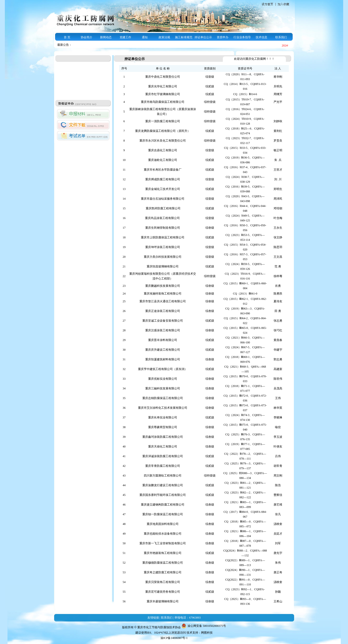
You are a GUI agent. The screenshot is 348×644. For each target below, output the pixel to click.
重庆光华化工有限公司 (163, 86)
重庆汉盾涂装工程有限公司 (163, 330)
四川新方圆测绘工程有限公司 (163, 476)
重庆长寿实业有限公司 (163, 417)
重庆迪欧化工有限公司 (163, 160)
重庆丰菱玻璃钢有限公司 (163, 601)
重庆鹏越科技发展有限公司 (163, 286)
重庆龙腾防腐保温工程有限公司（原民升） (163, 131)
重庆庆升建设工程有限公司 (163, 350)
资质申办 (223, 37)
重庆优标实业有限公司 (163, 379)
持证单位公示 (203, 37)
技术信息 (261, 37)
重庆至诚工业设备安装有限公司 (163, 321)
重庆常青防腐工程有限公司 (163, 466)
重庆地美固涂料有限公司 (163, 524)
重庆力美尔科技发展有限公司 (163, 257)
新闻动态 (106, 37)
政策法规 (164, 37)
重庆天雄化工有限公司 (163, 447)
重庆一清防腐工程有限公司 (163, 121)
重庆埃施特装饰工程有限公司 (163, 294)
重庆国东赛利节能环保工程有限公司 (163, 495)
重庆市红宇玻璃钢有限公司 (163, 94)
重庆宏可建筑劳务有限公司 (163, 592)
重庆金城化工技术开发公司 (163, 189)
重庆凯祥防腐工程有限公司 (163, 208)
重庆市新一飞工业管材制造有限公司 (163, 543)
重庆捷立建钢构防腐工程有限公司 (163, 505)
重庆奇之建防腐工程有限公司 (163, 572)
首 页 (67, 37)
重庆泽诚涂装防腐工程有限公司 (163, 456)
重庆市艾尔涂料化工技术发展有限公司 (163, 408)
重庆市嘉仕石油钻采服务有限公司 (163, 199)
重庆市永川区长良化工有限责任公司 (163, 141)
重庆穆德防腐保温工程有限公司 (163, 563)
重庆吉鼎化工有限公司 (163, 150)
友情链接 (153, 618)
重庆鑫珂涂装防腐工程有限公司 (163, 437)
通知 (145, 37)
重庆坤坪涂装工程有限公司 (163, 247)
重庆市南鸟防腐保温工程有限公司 (163, 102)
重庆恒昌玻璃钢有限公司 (163, 266)
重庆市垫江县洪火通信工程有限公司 (163, 301)
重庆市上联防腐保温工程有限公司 (163, 237)
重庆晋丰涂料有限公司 (163, 340)
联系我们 (281, 37)
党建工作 (125, 37)
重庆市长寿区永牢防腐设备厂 (163, 170)
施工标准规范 (184, 37)
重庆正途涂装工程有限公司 (163, 311)
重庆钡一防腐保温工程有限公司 (163, 514)
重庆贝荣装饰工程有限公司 (163, 582)
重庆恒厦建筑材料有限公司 (163, 359)
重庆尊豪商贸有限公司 (163, 427)
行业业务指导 (242, 37)
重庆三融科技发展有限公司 (163, 388)
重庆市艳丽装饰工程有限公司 (163, 553)
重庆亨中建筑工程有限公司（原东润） (163, 369)
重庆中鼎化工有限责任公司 (163, 77)
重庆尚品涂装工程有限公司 (163, 218)
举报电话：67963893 (188, 618)
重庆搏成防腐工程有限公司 (163, 179)
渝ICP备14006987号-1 (174, 638)
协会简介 (87, 37)
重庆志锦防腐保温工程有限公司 (163, 398)
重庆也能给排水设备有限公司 (163, 534)
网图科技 (207, 633)
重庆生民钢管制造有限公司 (163, 228)
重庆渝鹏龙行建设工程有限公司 (163, 485)
